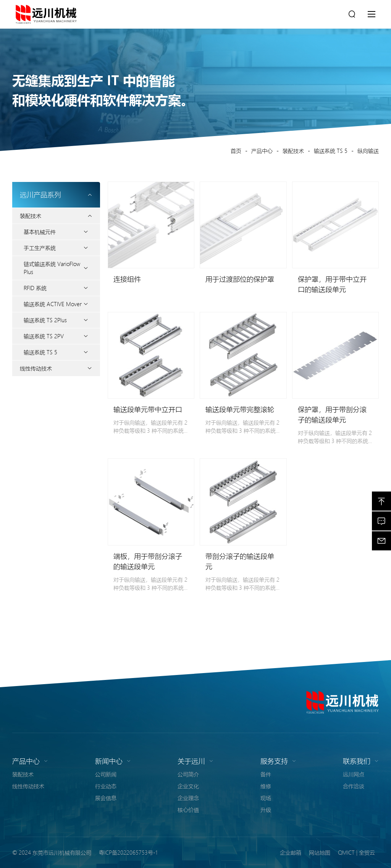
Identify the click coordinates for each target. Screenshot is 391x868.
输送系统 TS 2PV (44, 336)
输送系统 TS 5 (331, 151)
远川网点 (354, 774)
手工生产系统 (40, 248)
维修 (266, 786)
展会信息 (106, 798)
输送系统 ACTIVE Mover (53, 304)
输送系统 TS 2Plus (45, 320)
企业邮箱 (291, 852)
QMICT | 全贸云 (356, 852)
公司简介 (188, 774)
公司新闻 (106, 774)
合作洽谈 (354, 786)
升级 (266, 810)
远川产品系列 (56, 195)
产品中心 (262, 151)
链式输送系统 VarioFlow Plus (52, 268)
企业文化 (188, 786)
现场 (266, 798)
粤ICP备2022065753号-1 (128, 852)
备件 (266, 774)
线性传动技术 (36, 368)
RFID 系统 (35, 288)
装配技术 (293, 151)
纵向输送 (368, 151)
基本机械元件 (40, 232)
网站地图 (320, 852)
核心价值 (188, 810)
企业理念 (188, 798)
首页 (236, 151)
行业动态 (106, 786)
